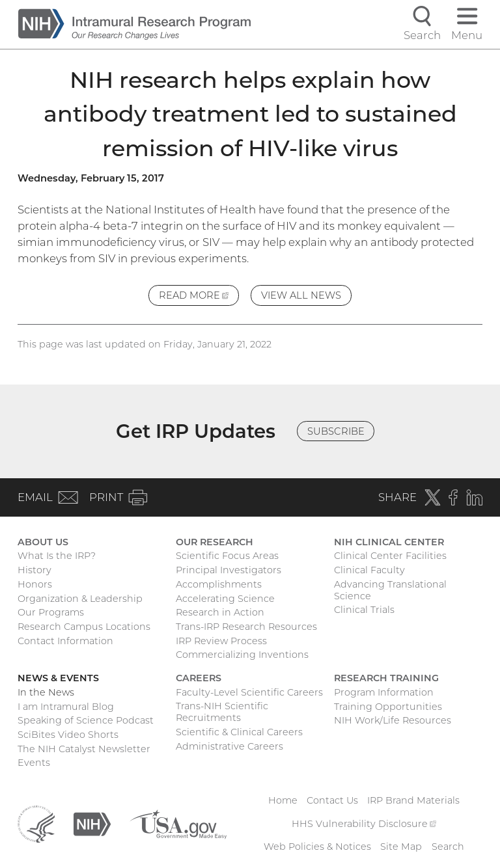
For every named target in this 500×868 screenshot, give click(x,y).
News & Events (58, 678)
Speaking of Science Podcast (86, 720)
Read (199, 297)
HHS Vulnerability (364, 824)
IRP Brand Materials (413, 800)
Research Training (386, 678)
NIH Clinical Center (389, 542)
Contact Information (65, 641)
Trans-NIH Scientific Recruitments (222, 712)
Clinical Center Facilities (390, 556)
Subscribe (336, 431)
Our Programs (51, 612)
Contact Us (332, 800)
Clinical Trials (364, 610)
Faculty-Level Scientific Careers (249, 692)
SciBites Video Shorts (68, 735)
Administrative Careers (229, 746)
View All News (301, 295)
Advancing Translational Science (390, 590)
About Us (43, 542)
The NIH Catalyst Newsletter (84, 749)
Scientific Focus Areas (227, 556)
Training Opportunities (388, 707)
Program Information (384, 692)
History (35, 570)
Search (448, 847)
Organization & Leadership (80, 599)
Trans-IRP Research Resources (246, 627)
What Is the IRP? (57, 556)
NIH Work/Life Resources (393, 720)
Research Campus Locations (84, 627)
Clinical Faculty (369, 570)
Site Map (401, 847)
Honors (35, 584)
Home (283, 800)
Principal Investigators (229, 570)
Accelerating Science (225, 599)
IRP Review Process (221, 641)
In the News (46, 692)
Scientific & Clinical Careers (239, 732)
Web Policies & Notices (317, 847)
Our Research (215, 542)
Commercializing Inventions (242, 655)
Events (34, 763)
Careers (199, 678)
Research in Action (220, 612)
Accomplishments (219, 584)
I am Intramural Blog (66, 707)
